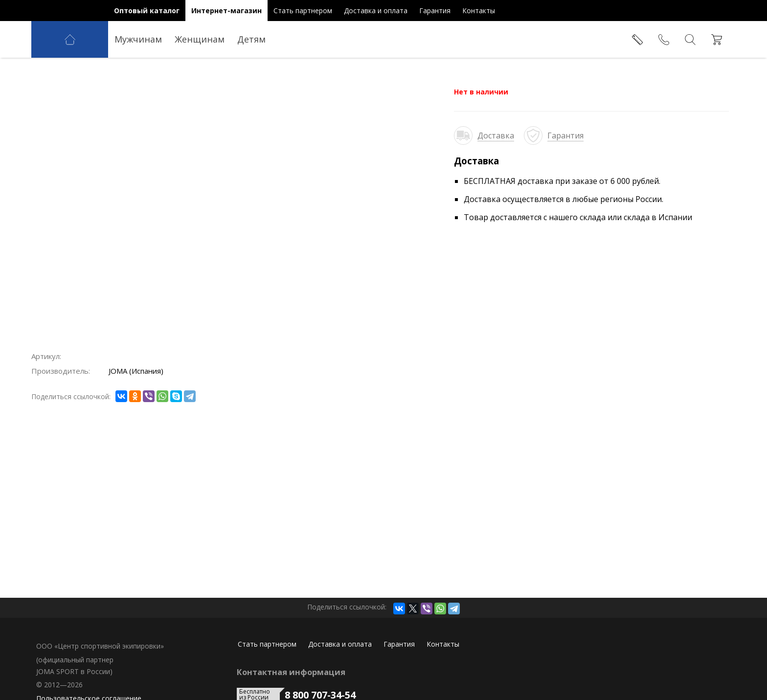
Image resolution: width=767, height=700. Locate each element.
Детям (251, 39)
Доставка (496, 135)
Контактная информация (291, 672)
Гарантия (565, 135)
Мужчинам (138, 39)
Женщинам (200, 39)
